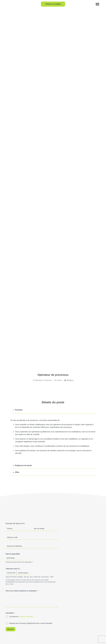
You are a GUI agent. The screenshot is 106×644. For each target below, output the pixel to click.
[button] (98, 4)
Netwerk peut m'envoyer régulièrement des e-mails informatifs (31, 623)
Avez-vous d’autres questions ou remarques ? (22, 591)
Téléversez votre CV (13, 569)
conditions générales (26, 617)
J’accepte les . (21, 617)
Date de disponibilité (13, 554)
